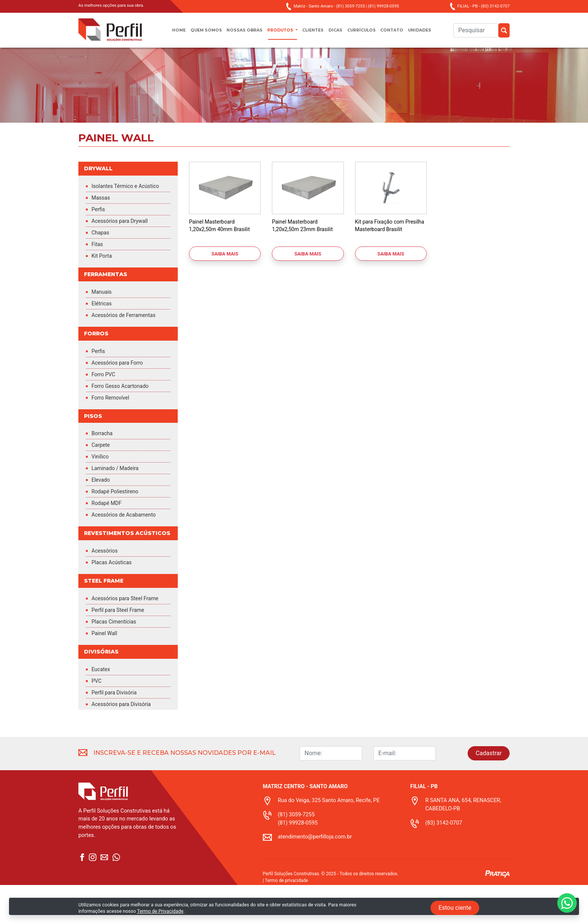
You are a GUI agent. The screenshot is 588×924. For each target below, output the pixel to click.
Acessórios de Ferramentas (128, 335)
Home (165, 34)
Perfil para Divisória (117, 731)
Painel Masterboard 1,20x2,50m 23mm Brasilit (307, 236)
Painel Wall (106, 671)
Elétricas (103, 323)
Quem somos (196, 34)
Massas (102, 217)
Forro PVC (105, 395)
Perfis (99, 228)
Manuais (103, 312)
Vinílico (101, 478)
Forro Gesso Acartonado (124, 406)
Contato (402, 34)
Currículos (368, 34)
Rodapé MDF (109, 525)
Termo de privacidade (286, 919)
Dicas (338, 34)
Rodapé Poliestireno (118, 513)
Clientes (313, 34)
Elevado (102, 501)
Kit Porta (103, 275)
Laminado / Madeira (118, 490)
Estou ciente (455, 908)
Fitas (98, 263)
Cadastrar (489, 792)
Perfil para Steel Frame (122, 648)
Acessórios (106, 581)
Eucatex (102, 708)
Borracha (103, 455)
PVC (97, 720)
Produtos (278, 34)
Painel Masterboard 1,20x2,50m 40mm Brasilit (224, 236)
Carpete (102, 467)
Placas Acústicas (114, 592)
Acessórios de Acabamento (128, 536)
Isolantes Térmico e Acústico (118, 201)
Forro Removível (113, 418)
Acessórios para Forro (121, 383)
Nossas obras (238, 34)
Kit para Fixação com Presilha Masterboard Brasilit (384, 240)
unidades (433, 34)
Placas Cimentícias (117, 660)
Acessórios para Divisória (125, 743)
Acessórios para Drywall (124, 240)
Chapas (102, 252)
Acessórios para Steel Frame (121, 633)
